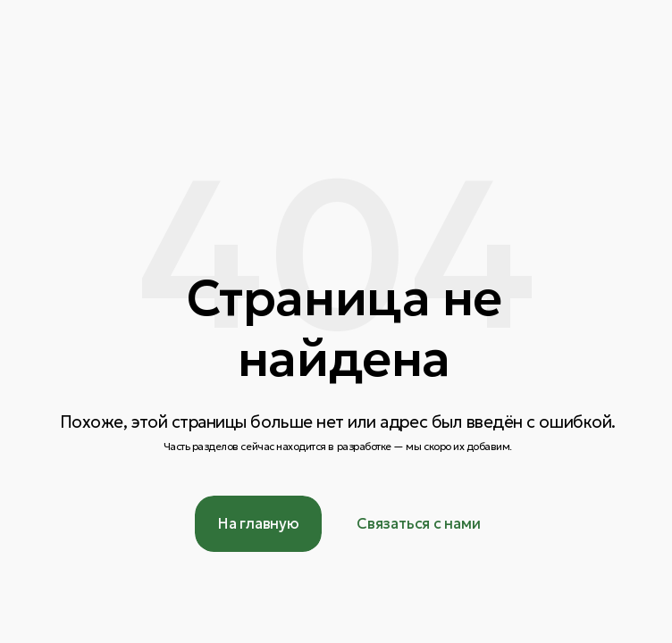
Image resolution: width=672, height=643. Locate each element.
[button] (418, 524)
